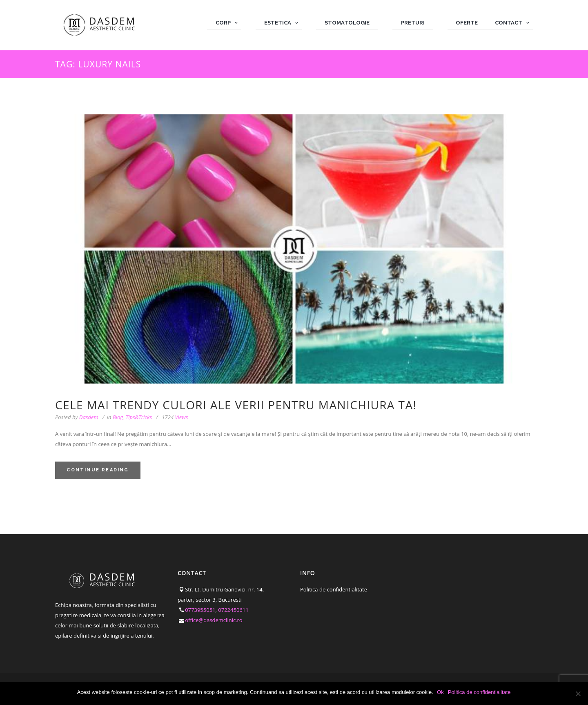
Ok (441, 692)
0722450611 (233, 610)
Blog (118, 417)
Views (175, 417)
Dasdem (89, 417)
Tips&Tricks (139, 417)
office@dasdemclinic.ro (214, 620)
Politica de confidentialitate (334, 589)
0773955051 (200, 610)
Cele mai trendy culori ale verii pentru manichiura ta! (236, 405)
